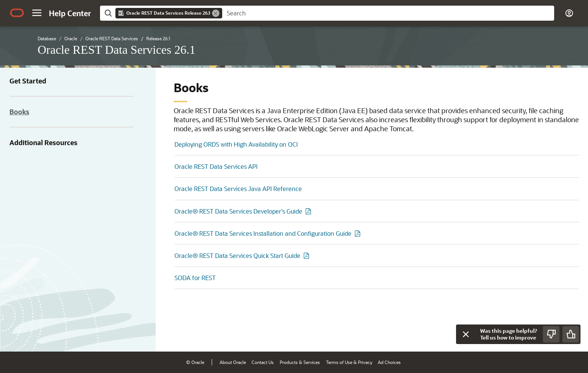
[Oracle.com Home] (17, 13)
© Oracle (195, 362)
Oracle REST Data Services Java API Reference (238, 189)
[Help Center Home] (70, 13)
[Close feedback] (466, 334)
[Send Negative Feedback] (551, 334)
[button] (37, 13)
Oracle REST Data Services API (216, 166)
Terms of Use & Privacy (349, 362)
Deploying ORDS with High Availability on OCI (236, 144)
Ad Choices (389, 362)
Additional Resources (43, 143)
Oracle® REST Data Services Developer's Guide (238, 211)
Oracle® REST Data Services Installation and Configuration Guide (263, 233)
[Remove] (216, 13)
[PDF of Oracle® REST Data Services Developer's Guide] (309, 211)
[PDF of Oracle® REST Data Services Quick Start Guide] (308, 255)
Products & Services (300, 362)
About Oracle (233, 362)
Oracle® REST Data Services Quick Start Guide (237, 255)
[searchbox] (388, 13)
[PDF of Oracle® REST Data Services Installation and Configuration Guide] (359, 233)
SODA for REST (195, 278)
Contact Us (263, 362)
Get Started (28, 81)
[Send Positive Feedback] (571, 334)
